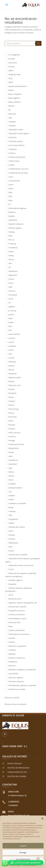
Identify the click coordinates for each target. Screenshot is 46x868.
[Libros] (6, 595)
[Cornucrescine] (6, 181)
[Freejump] (6, 243)
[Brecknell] (6, 114)
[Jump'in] (6, 314)
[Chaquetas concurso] (6, 610)
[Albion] (6, 70)
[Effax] (6, 192)
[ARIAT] (6, 82)
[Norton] (6, 397)
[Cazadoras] (6, 149)
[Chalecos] (6, 153)
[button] (42, 819)
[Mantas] (6, 366)
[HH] (6, 267)
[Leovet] (6, 342)
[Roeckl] (6, 452)
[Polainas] (6, 428)
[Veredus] (6, 535)
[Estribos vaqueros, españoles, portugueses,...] (6, 588)
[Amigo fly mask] (6, 74)
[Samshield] (6, 464)
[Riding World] (6, 448)
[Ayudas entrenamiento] (6, 86)
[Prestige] (6, 440)
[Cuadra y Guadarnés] (6, 630)
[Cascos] (6, 569)
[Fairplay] (6, 232)
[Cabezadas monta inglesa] (6, 133)
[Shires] (6, 480)
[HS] (6, 303)
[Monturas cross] (6, 385)
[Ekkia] (6, 200)
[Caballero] (6, 121)
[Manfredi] (6, 362)
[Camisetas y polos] (6, 141)
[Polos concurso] (6, 432)
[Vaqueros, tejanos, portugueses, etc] (6, 603)
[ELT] (6, 204)
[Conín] (6, 177)
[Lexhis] (6, 350)
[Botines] (6, 106)
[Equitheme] (6, 220)
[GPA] (6, 263)
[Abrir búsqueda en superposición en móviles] (23, 43)
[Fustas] (6, 251)
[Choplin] (6, 165)
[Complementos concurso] (6, 169)
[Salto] (6, 456)
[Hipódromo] (6, 271)
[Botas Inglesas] (6, 98)
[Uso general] (6, 519)
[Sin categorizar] (6, 55)
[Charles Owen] (6, 161)
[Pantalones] (6, 662)
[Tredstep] (6, 511)
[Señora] (6, 472)
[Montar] (6, 381)
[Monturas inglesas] (6, 677)
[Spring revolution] (6, 488)
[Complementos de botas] (6, 173)
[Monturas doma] (6, 599)
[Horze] (6, 299)
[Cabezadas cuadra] (6, 129)
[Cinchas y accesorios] (6, 614)
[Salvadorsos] (6, 460)
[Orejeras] (6, 401)
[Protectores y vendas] (6, 689)
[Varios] (6, 531)
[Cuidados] (6, 650)
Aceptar (23, 846)
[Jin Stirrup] (6, 310)
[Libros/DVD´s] (6, 673)
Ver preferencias (23, 859)
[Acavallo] (6, 59)
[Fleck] (6, 236)
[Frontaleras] (6, 247)
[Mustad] (6, 389)
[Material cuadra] (6, 377)
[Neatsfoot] (6, 393)
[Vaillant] (6, 523)
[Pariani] (6, 405)
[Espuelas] (6, 654)
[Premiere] (6, 436)
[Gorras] (6, 259)
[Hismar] (6, 279)
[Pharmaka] (6, 417)
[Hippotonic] (6, 275)
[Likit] (6, 354)
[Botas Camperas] (6, 94)
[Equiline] (6, 216)
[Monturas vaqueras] (6, 681)
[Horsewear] (6, 295)
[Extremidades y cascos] (6, 618)
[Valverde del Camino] (6, 527)
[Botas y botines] (6, 102)
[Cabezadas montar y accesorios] (6, 565)
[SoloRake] (6, 484)
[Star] (6, 491)
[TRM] (6, 515)
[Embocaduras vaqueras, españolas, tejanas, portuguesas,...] (6, 573)
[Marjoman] (6, 373)
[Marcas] (6, 369)
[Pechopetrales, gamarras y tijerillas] (6, 685)
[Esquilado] (6, 584)
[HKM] (6, 287)
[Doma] (6, 188)
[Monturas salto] (6, 622)
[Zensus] (6, 550)
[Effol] (6, 196)
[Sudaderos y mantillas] (6, 503)
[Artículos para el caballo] (6, 555)
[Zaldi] (6, 547)
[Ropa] (6, 626)
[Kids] (6, 326)
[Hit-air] (6, 283)
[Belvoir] (6, 90)
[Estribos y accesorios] (6, 658)
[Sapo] (6, 468)
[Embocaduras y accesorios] (6, 634)
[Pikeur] (6, 421)
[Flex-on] (6, 240)
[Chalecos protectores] (6, 157)
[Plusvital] (6, 425)
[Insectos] (6, 642)
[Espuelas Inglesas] (6, 580)
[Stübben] (6, 495)
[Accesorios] (6, 62)
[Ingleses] (6, 307)
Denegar (23, 852)
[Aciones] (6, 66)
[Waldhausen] (6, 543)
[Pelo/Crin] (6, 666)
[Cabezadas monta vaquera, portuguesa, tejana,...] (6, 558)
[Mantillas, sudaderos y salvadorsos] (6, 669)
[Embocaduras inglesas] (6, 208)
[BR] (6, 110)
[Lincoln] (6, 358)
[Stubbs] (6, 499)
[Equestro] (6, 212)
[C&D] (6, 118)
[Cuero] (6, 184)
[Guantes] (6, 638)
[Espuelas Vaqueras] (6, 224)
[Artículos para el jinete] (6, 607)
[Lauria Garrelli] (6, 334)
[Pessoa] (6, 413)
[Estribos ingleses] (6, 228)
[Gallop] (6, 255)
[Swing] (6, 507)
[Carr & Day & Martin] (6, 145)
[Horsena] (6, 291)
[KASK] (6, 318)
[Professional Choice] (6, 444)
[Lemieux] (6, 338)
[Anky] (6, 78)
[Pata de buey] (6, 409)
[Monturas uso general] (6, 646)
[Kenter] (6, 322)
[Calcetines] (6, 137)
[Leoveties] (6, 346)
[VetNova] (6, 539)
